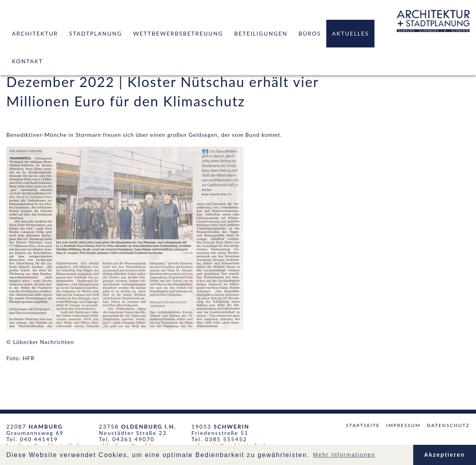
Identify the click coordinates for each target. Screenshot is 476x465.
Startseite (363, 425)
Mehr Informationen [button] (344, 455)
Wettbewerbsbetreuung (178, 33)
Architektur (35, 33)
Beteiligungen (261, 33)
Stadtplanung (96, 33)
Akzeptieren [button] (445, 455)
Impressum (404, 425)
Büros (310, 33)
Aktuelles (350, 33)
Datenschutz (448, 425)
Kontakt (27, 61)
